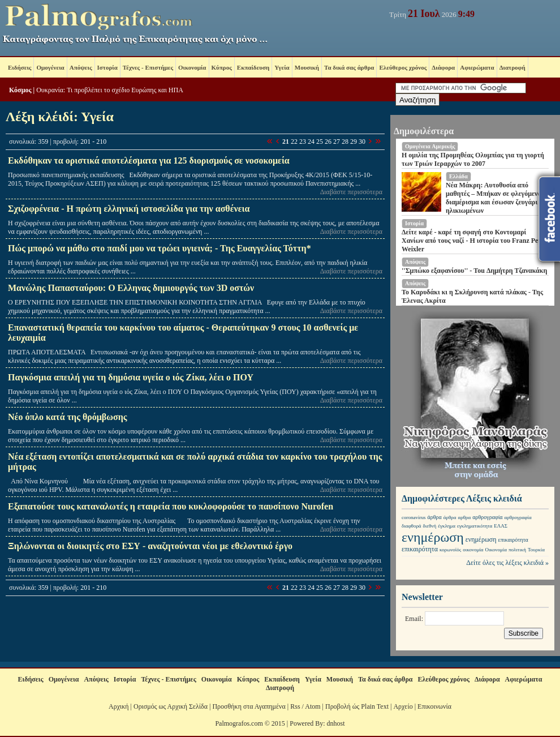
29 (354, 142)
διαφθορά (412, 526)
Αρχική (119, 706)
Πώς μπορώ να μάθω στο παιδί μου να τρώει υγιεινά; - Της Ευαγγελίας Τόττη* (160, 248)
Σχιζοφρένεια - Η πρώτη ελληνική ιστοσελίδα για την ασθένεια (129, 209)
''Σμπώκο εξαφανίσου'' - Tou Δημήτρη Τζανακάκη (474, 271)
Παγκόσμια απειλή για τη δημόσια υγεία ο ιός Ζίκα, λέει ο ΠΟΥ (131, 377)
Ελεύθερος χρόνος (403, 67)
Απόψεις (81, 67)
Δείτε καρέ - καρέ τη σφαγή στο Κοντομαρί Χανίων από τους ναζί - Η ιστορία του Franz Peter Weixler (474, 241)
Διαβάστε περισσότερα (351, 192)
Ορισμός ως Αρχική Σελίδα (171, 706)
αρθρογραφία (487, 517)
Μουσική (307, 67)
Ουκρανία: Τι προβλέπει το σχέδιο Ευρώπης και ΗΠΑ (110, 90)
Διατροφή (512, 67)
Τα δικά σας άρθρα (349, 67)
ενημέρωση (433, 537)
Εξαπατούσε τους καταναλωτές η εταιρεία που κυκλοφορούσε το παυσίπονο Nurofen (171, 506)
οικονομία (473, 550)
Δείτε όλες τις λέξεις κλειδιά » (507, 563)
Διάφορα (443, 67)
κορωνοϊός (450, 550)
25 (320, 142)
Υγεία (282, 67)
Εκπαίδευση (253, 67)
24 (311, 142)
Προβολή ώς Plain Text (357, 706)
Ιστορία (107, 67)
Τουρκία (536, 550)
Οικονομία (192, 67)
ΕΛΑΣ (501, 526)
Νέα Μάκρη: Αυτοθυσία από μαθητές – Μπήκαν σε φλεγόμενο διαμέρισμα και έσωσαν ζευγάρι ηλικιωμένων (493, 198)
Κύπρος (222, 67)
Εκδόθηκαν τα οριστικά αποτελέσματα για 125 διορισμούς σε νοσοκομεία (149, 160)
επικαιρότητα (513, 540)
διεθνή (430, 526)
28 (345, 142)
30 (362, 142)
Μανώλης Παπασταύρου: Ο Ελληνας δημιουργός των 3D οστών (131, 288)
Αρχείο (403, 706)
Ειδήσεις (20, 67)
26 (328, 142)
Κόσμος (20, 90)
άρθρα (435, 517)
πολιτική (517, 550)
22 (294, 142)
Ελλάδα (458, 176)
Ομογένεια (50, 67)
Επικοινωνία (434, 706)
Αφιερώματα (477, 67)
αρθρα (464, 517)
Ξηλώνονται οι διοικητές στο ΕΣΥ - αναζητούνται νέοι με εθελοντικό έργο (150, 546)
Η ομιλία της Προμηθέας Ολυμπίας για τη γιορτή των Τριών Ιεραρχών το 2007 (473, 159)
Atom (313, 706)
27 (337, 142)
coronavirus (414, 517)
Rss (295, 706)
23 (303, 142)
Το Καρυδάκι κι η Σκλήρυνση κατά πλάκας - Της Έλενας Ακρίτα (472, 296)
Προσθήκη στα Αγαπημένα (249, 706)
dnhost (336, 723)
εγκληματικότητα (475, 526)
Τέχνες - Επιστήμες (148, 67)
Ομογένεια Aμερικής (430, 146)
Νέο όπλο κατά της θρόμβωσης (68, 417)
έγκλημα (447, 526)
